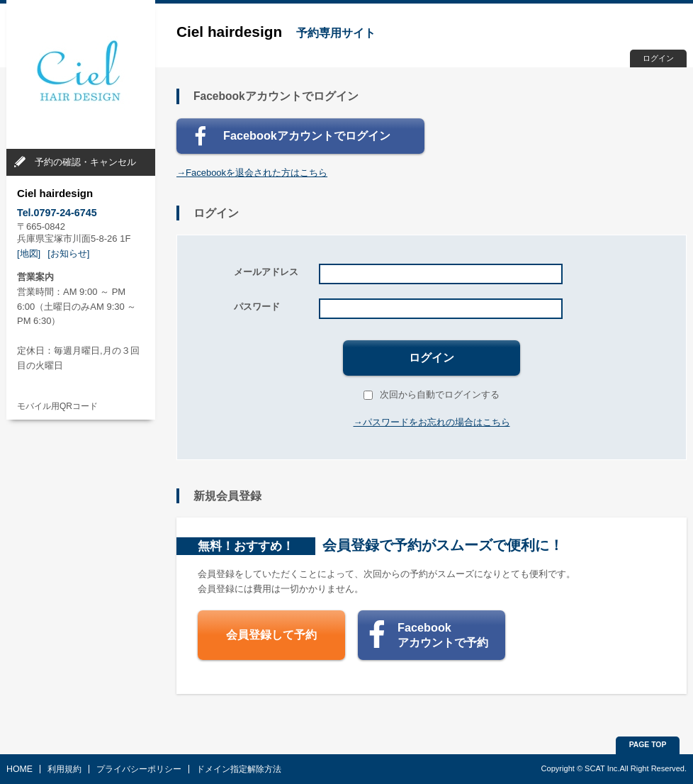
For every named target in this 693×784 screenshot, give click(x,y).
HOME (19, 769)
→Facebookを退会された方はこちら (252, 173)
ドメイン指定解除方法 (239, 769)
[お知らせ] (68, 253)
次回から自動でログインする (432, 394)
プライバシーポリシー (139, 769)
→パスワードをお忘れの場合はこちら (432, 422)
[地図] (29, 253)
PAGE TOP (648, 745)
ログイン (658, 58)
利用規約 (64, 769)
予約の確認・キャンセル (85, 162)
